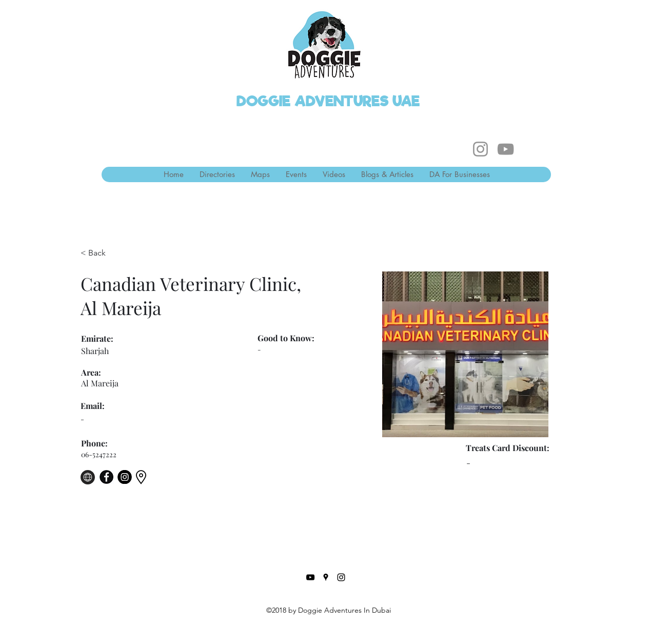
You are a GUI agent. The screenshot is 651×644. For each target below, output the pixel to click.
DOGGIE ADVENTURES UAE (328, 101)
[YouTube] (506, 149)
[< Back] (101, 253)
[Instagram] (480, 149)
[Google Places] (326, 577)
